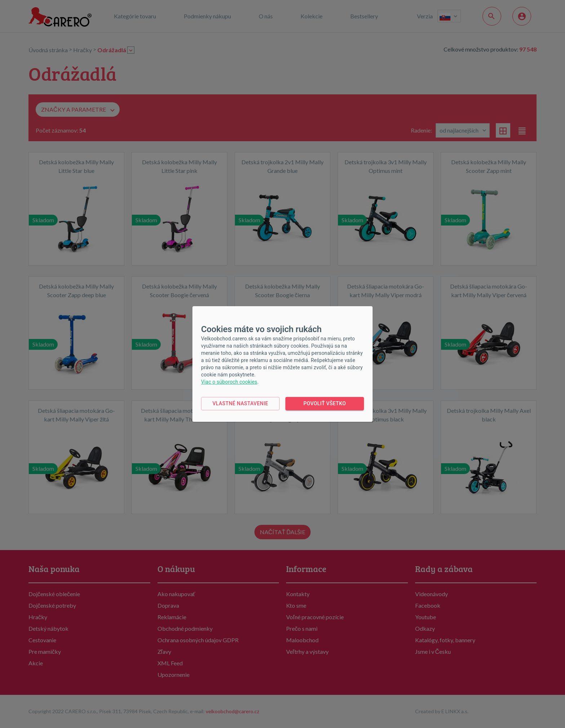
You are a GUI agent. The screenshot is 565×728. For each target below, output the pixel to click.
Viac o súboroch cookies (229, 382)
